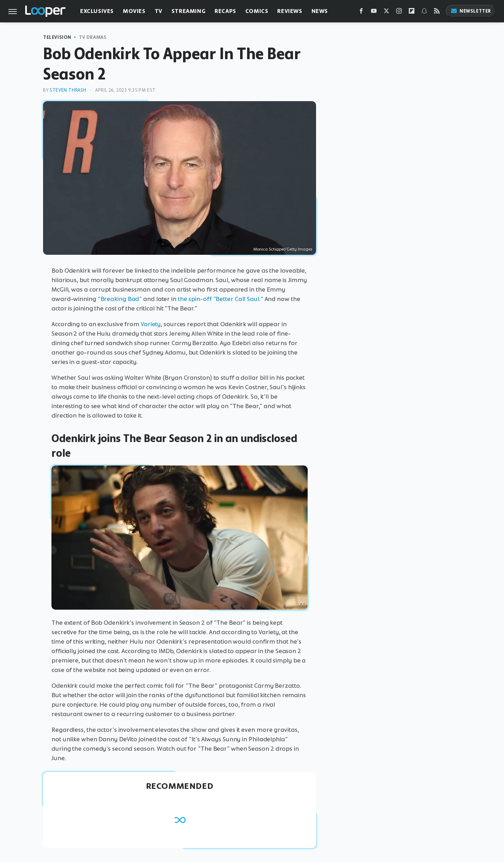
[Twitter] (386, 12)
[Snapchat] (424, 12)
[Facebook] (361, 12)
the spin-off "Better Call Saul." (220, 299)
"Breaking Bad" (120, 299)
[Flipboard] (412, 12)
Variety (151, 324)
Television (57, 37)
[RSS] (437, 12)
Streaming (188, 11)
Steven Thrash (68, 90)
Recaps (225, 11)
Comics (257, 11)
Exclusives (97, 11)
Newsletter (471, 11)
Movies (134, 11)
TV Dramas (93, 37)
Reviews (290, 11)
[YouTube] (374, 12)
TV (159, 11)
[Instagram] (399, 12)
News (320, 11)
